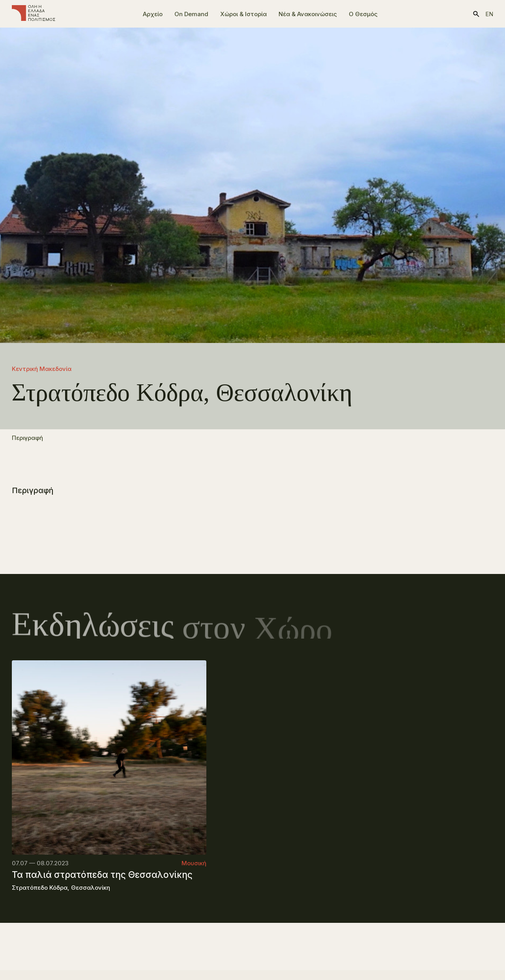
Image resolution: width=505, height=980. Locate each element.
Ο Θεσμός (363, 14)
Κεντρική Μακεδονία (42, 369)
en (489, 14)
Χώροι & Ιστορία (243, 14)
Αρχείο (153, 14)
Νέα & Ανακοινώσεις (308, 14)
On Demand (191, 14)
